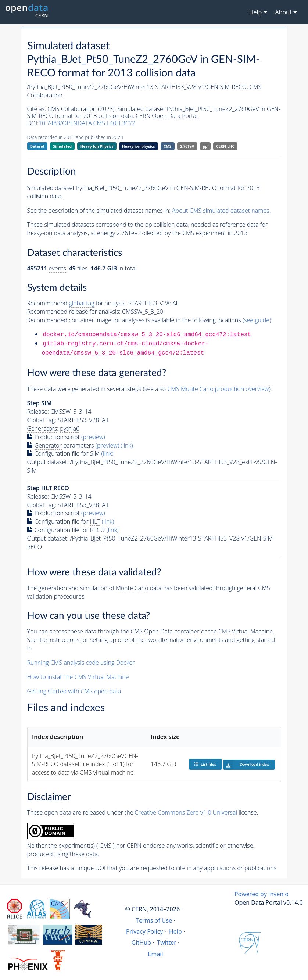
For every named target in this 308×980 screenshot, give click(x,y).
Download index (246, 765)
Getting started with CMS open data (74, 691)
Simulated (63, 146)
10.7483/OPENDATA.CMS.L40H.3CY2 (87, 123)
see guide (257, 320)
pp (205, 146)
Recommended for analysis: (77, 303)
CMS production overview (218, 389)
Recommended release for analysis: (74, 312)
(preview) (93, 437)
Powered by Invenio (262, 894)
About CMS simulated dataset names (221, 211)
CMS (167, 146)
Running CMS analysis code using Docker (81, 663)
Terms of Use (154, 920)
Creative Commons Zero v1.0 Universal (186, 812)
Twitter (167, 943)
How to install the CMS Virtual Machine (78, 677)
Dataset (37, 146)
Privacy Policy (145, 931)
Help (176, 931)
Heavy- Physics (97, 146)
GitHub (141, 943)
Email (156, 954)
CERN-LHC (225, 146)
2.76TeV (187, 146)
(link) (127, 445)
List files (205, 764)
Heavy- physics (138, 146)
